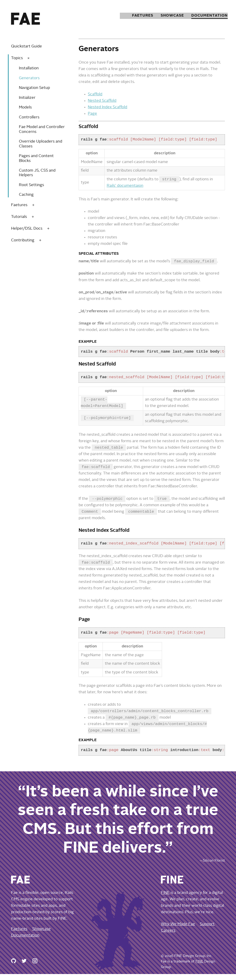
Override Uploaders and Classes (41, 144)
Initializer (27, 98)
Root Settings (31, 185)
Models (25, 107)
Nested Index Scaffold (108, 107)
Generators (29, 78)
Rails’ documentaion (125, 186)
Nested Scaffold (102, 101)
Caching (26, 195)
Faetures (135, 16)
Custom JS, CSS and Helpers (37, 173)
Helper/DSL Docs (27, 229)
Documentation (206, 16)
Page (92, 114)
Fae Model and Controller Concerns (42, 129)
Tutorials (19, 217)
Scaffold (95, 94)
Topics (17, 58)
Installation (29, 68)
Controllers (29, 117)
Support (207, 930)
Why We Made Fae (178, 930)
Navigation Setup (34, 88)
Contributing (23, 240)
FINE (165, 899)
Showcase (166, 16)
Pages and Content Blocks (36, 158)
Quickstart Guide (27, 46)
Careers (168, 937)
